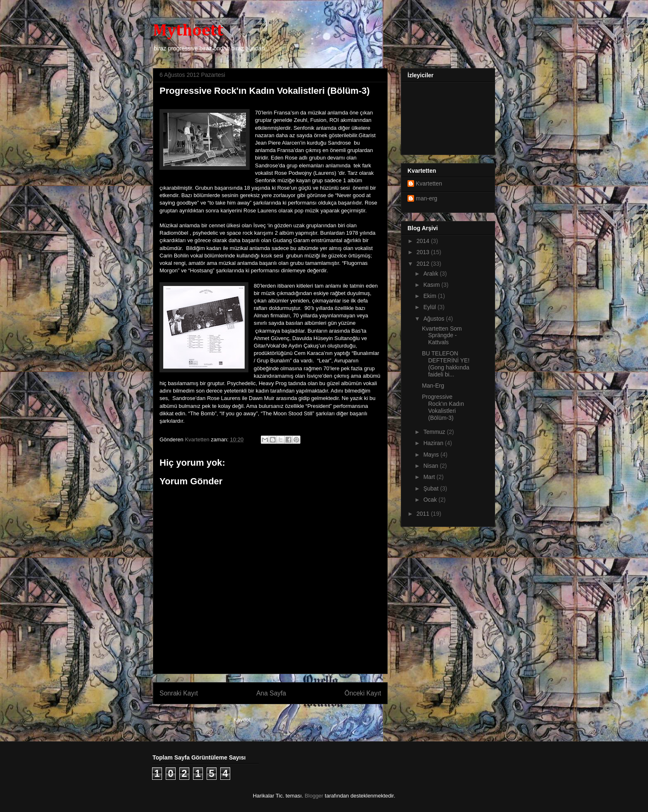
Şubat (431, 488)
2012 (424, 264)
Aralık (431, 274)
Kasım (432, 285)
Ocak (431, 500)
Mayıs (432, 455)
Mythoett (188, 31)
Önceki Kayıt (363, 693)
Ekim (430, 296)
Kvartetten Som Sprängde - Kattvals (442, 336)
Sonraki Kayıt (179, 693)
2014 (424, 241)
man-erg (426, 198)
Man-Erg (433, 386)
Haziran (434, 443)
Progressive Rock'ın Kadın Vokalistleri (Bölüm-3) (443, 407)
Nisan (431, 466)
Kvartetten (429, 183)
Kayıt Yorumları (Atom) (280, 720)
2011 (424, 514)
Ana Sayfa (271, 693)
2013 (424, 252)
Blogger (314, 796)
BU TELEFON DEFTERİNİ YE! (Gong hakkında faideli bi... (446, 364)
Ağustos (434, 319)
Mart (430, 477)
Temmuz (435, 432)
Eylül (430, 307)
